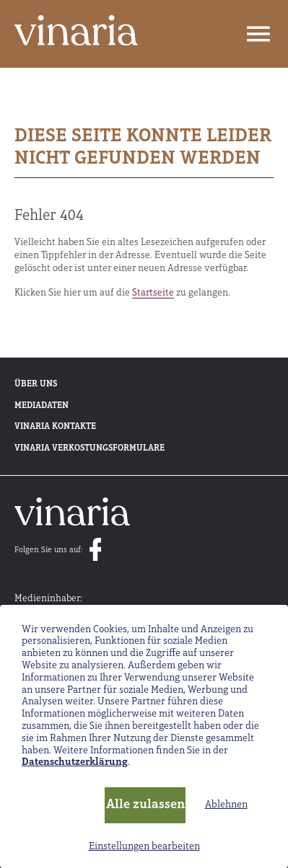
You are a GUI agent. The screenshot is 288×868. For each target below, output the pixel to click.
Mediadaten (42, 406)
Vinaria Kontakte (55, 427)
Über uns (36, 384)
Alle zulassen (145, 805)
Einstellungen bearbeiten (144, 847)
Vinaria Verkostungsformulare (90, 448)
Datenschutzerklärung (75, 762)
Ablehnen (226, 805)
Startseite (153, 293)
